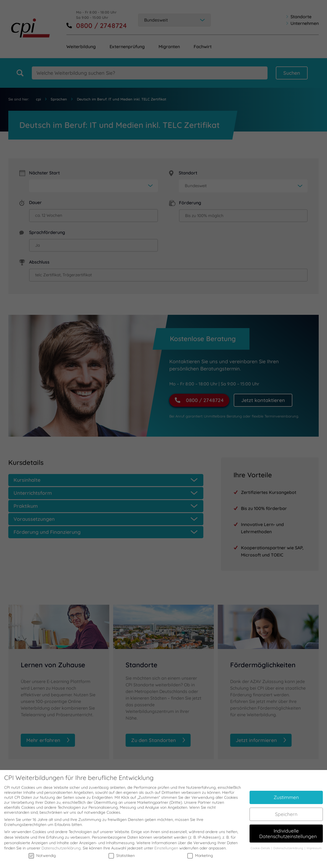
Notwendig (42, 851)
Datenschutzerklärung (61, 844)
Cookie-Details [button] (261, 844)
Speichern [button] (286, 810)
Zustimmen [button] (286, 793)
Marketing (200, 851)
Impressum (314, 844)
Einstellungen (166, 844)
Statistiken (122, 851)
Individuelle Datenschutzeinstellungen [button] (288, 829)
